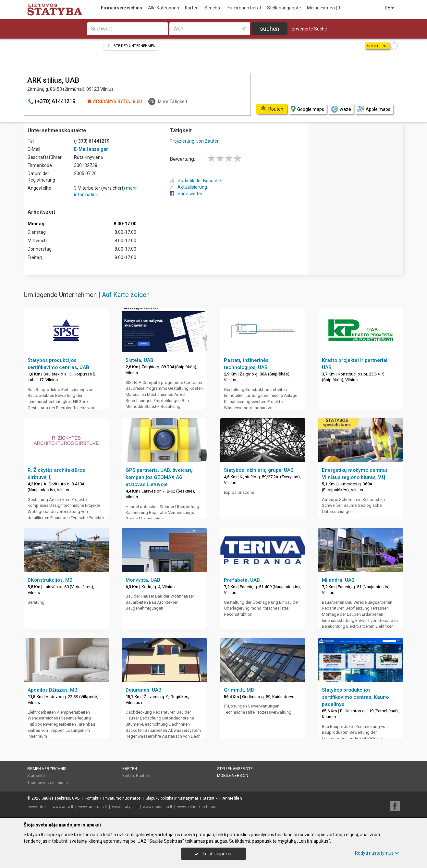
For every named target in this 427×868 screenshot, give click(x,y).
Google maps (307, 109)
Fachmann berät (244, 8)
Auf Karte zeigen (126, 295)
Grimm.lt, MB (239, 690)
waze (341, 109)
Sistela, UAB (140, 360)
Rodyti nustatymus (377, 853)
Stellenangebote (284, 8)
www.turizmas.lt (93, 807)
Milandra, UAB (338, 580)
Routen (142, 776)
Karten (192, 8)
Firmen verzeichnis (122, 8)
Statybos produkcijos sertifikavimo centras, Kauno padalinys (355, 697)
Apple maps (374, 109)
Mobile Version (233, 776)
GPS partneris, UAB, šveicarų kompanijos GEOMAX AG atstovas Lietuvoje (159, 477)
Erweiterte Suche (309, 29)
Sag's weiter (186, 194)
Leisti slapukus (213, 854)
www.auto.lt (63, 807)
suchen (270, 29)
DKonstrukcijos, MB (50, 580)
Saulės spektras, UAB (61, 798)
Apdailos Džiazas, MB (53, 690)
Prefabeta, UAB (242, 580)
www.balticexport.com (197, 807)
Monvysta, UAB (143, 580)
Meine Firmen (324, 8)
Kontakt (91, 798)
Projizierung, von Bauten (195, 141)
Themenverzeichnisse (48, 783)
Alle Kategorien (164, 8)
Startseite (36, 776)
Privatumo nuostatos (122, 798)
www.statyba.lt (125, 807)
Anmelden (232, 798)
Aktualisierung (188, 187)
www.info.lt (38, 807)
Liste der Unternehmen (131, 46)
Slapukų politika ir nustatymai (172, 798)
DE (390, 8)
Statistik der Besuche (195, 181)
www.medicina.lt (158, 807)
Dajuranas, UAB (144, 690)
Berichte (213, 8)
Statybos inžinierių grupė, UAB (259, 470)
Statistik (210, 798)
